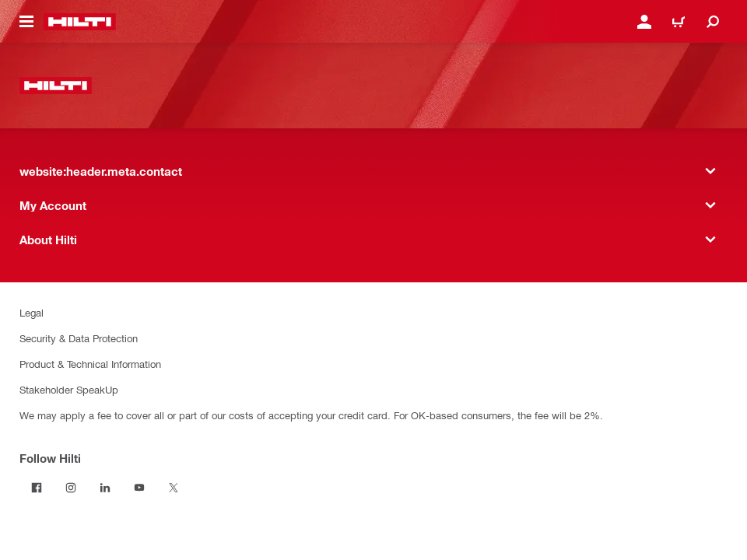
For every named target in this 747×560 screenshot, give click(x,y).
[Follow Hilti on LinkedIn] (105, 488)
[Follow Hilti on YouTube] (139, 488)
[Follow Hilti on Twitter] (174, 488)
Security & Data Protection (79, 338)
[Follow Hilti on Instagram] (71, 488)
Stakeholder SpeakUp (69, 389)
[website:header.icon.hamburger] (26, 22)
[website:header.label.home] (80, 22)
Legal (32, 312)
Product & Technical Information (90, 364)
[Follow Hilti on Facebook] (37, 488)
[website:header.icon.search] (713, 22)
